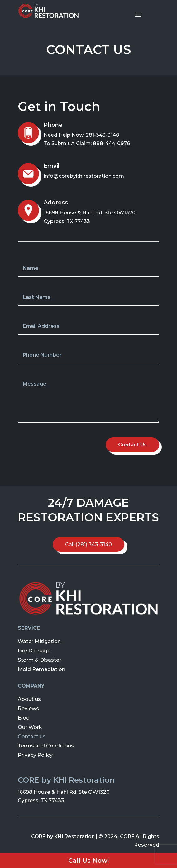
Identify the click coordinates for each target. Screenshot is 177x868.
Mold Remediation (41, 669)
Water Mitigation (39, 641)
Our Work (30, 727)
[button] (10, 9)
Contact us (32, 736)
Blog (24, 717)
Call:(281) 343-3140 (88, 544)
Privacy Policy (35, 755)
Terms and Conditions (46, 745)
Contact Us (132, 445)
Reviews (28, 708)
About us (29, 699)
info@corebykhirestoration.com (84, 176)
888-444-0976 (111, 143)
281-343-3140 (103, 135)
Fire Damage (34, 650)
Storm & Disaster (39, 660)
